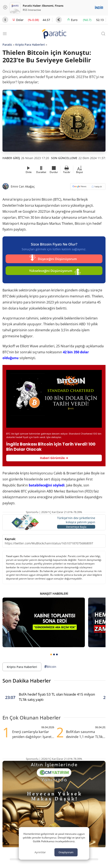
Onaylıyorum (66, 852)
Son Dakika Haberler (27, 681)
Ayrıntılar (40, 852)
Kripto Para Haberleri (30, 45)
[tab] (51, 654)
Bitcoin (50, 667)
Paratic (7, 45)
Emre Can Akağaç (23, 186)
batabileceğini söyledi (47, 485)
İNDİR (99, 8)
